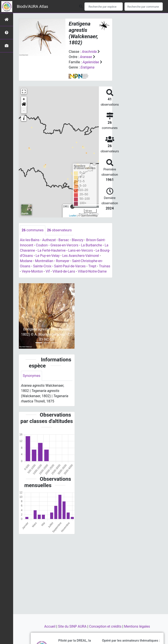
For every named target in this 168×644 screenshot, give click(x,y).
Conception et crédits (106, 626)
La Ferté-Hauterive (52, 250)
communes (33, 230)
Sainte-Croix (43, 266)
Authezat (50, 240)
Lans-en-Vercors (82, 250)
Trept (94, 266)
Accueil (49, 626)
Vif (61, 271)
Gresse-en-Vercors (65, 245)
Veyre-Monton (45, 271)
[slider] (72, 207)
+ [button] (24, 99)
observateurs (60, 230)
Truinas (26, 271)
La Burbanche (93, 245)
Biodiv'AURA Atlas (32, 6)
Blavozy (79, 240)
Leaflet (73, 216)
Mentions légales (138, 626)
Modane (28, 261)
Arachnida (89, 52)
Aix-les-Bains (30, 240)
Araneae (86, 57)
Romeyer (65, 261)
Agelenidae (91, 62)
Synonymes (32, 381)
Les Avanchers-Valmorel (92, 256)
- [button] (24, 111)
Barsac (65, 240)
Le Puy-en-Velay (58, 256)
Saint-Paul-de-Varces (71, 266)
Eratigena (88, 67)
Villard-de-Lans (77, 271)
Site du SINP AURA (72, 626)
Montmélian (46, 261)
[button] (24, 105)
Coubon (42, 245)
